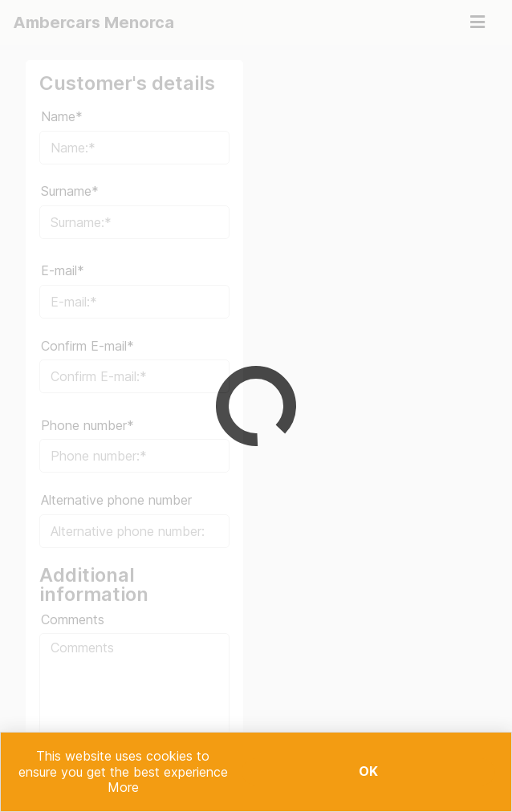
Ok (368, 771)
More (123, 787)
